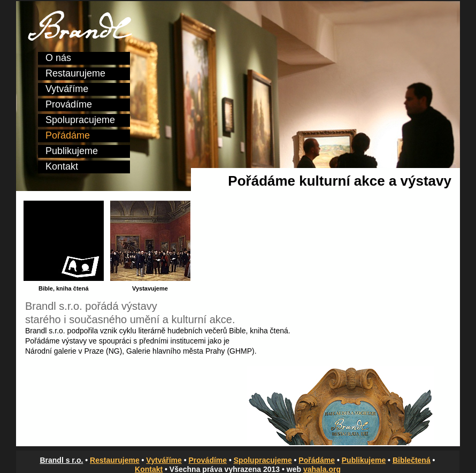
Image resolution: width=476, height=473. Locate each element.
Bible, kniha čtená (259, 331)
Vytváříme (67, 89)
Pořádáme (68, 135)
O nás (58, 58)
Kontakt (62, 166)
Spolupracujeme (80, 120)
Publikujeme (72, 151)
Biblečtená (412, 460)
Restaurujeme (75, 73)
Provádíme (69, 104)
